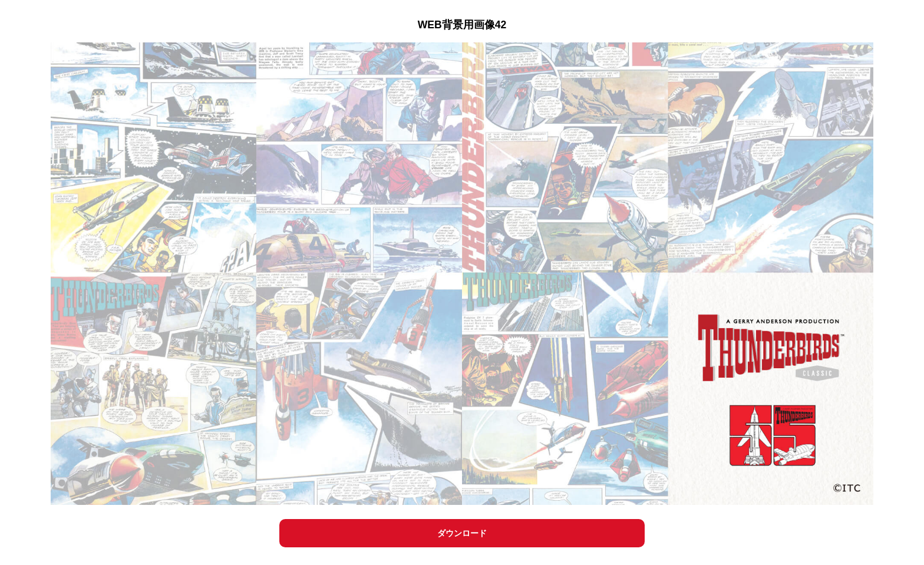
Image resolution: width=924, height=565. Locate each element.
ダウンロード (462, 533)
